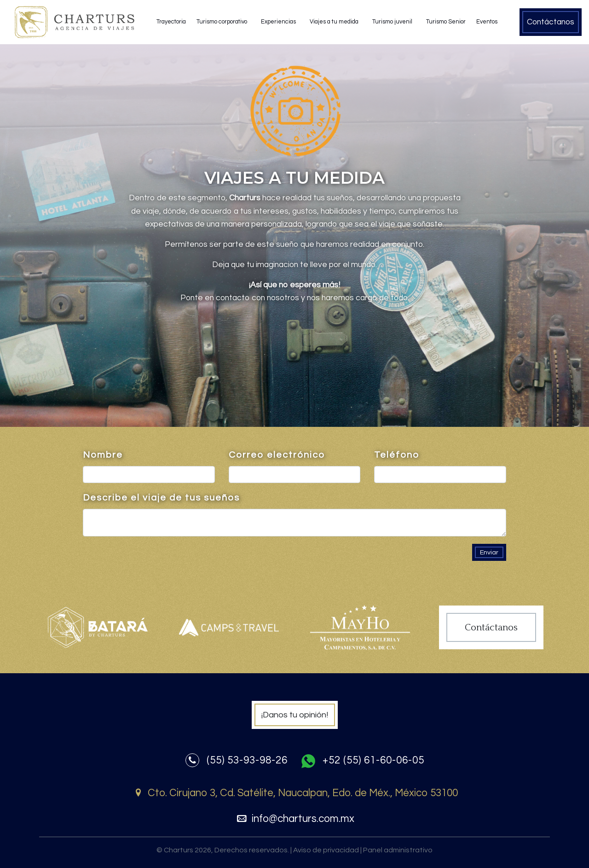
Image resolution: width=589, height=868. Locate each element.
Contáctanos (551, 22)
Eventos (487, 22)
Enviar (489, 552)
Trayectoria (171, 22)
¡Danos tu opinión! (295, 715)
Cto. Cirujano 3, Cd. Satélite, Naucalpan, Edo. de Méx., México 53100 (294, 793)
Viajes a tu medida (334, 22)
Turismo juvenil (392, 22)
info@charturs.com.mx (294, 819)
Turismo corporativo (222, 22)
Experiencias (278, 22)
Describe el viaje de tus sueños (161, 498)
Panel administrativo (398, 850)
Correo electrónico (277, 455)
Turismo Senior (446, 22)
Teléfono (397, 455)
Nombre (103, 455)
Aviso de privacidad (327, 851)
